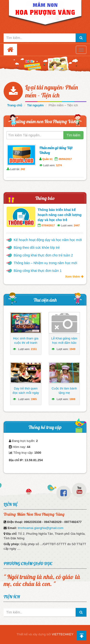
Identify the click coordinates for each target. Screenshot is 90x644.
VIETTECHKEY (63, 634)
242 (23, 169)
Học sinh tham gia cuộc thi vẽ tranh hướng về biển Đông (26, 343)
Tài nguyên (35, 105)
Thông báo (45, 198)
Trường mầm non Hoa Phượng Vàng (45, 121)
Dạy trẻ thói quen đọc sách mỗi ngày (26, 391)
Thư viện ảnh (45, 300)
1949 (72, 349)
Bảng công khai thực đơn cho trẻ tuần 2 (43, 255)
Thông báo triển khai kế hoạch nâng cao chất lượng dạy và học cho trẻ (60, 215)
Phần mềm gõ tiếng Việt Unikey (56, 150)
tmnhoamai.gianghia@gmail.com (41, 528)
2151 (34, 349)
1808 (72, 399)
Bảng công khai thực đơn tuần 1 (38, 271)
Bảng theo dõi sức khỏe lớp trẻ (37, 248)
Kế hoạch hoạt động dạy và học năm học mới (48, 240)
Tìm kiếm (73, 135)
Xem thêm (74, 277)
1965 (34, 399)
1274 (59, 165)
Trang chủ (15, 105)
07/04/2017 (48, 225)
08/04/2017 (65, 159)
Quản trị (47, 159)
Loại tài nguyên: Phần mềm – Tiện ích (52, 91)
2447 (77, 225)
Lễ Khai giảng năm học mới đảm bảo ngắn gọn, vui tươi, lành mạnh (64, 345)
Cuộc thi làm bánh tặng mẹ (64, 391)
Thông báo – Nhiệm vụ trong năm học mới (45, 263)
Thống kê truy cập (45, 427)
